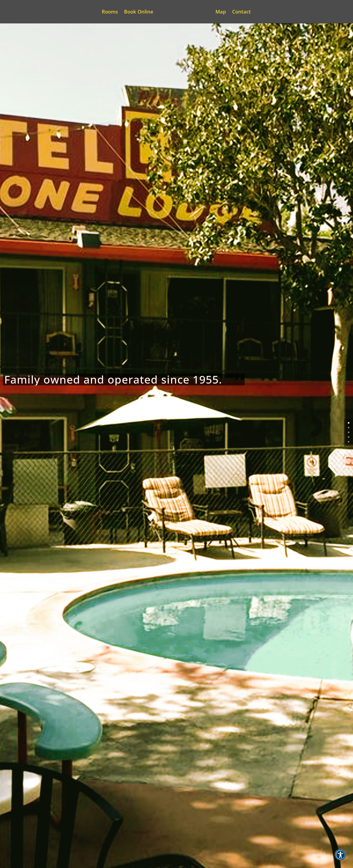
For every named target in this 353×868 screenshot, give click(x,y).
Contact (241, 12)
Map (221, 12)
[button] (340, 858)
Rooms (110, 12)
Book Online (139, 12)
